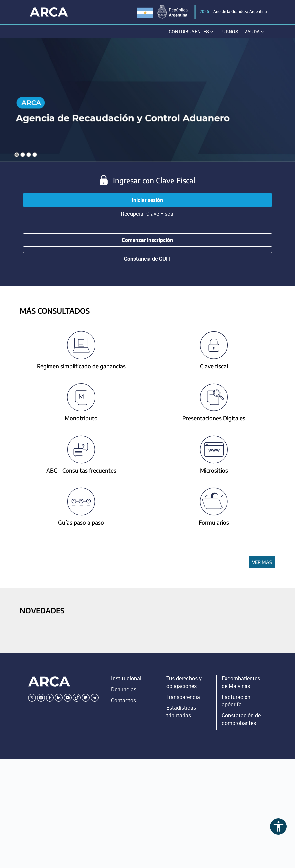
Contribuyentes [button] (191, 31)
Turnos (229, 31)
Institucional (126, 678)
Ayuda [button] (254, 31)
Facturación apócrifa (236, 701)
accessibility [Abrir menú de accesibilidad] (279, 826)
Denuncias (124, 689)
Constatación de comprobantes (241, 719)
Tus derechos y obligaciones (184, 682)
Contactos (123, 700)
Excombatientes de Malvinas (241, 682)
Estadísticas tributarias (181, 711)
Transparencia (183, 697)
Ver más (262, 562)
